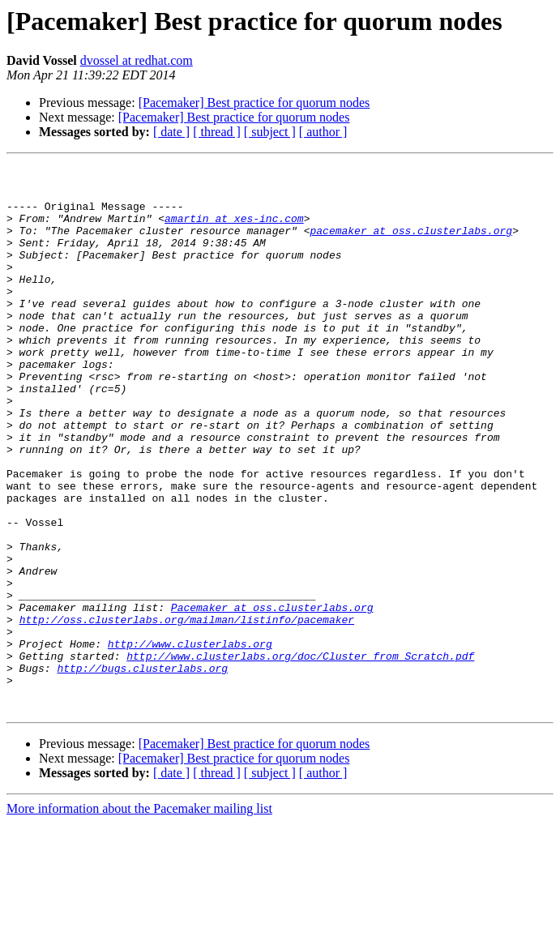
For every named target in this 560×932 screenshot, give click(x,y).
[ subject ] (270, 132)
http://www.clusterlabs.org (190, 741)
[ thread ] (217, 132)
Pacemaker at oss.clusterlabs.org (272, 697)
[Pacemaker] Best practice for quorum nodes (254, 103)
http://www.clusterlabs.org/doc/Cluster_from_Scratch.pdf (300, 755)
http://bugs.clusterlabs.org (142, 770)
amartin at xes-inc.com (234, 230)
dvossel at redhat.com (137, 60)
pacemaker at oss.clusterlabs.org (411, 245)
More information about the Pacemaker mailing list (139, 918)
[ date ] (171, 132)
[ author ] (323, 132)
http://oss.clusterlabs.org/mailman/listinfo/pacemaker (187, 712)
